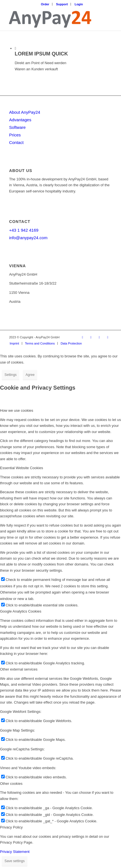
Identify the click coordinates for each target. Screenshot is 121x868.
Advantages (20, 120)
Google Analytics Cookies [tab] (21, 611)
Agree (30, 375)
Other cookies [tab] (11, 784)
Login (79, 4)
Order (45, 4)
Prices (15, 135)
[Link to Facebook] (83, 337)
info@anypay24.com (28, 238)
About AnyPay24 (25, 112)
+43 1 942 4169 (24, 230)
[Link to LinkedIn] (91, 337)
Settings (11, 375)
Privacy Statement (15, 852)
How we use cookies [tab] (17, 410)
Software (17, 127)
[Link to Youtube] (108, 337)
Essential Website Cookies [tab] (22, 468)
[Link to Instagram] (99, 337)
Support (62, 4)
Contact (16, 142)
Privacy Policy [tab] (11, 827)
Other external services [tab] (19, 669)
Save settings (15, 861)
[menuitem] (45, 4)
